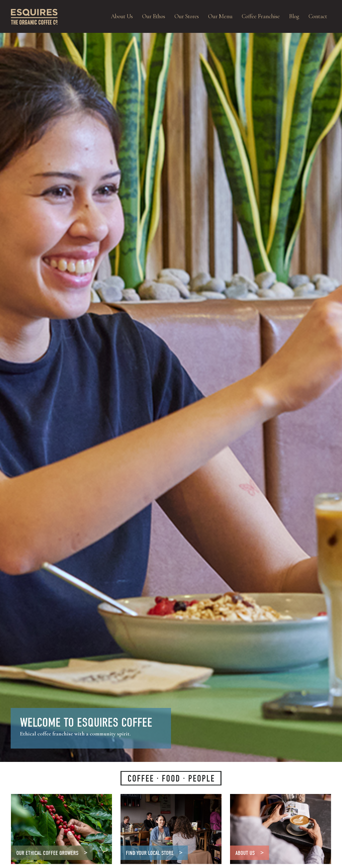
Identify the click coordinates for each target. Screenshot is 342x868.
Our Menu (220, 16)
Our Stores (187, 16)
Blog (294, 16)
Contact (318, 16)
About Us (122, 16)
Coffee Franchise (261, 16)
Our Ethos (154, 16)
